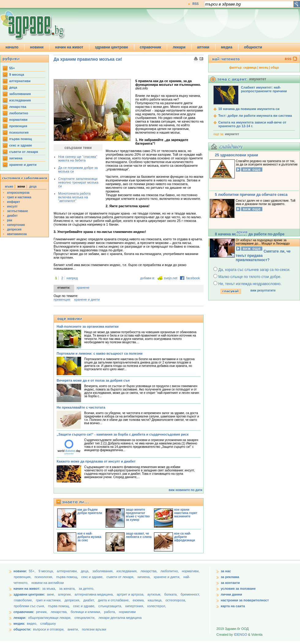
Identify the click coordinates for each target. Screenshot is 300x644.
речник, (42, 612)
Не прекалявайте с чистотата (81, 407)
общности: (22, 629)
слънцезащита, (111, 606)
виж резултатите (263, 290)
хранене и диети (23, 165)
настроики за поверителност (245, 600)
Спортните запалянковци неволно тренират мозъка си (78, 182)
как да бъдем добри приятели (90, 511)
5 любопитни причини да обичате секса (251, 195)
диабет (12, 216)
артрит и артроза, (131, 594)
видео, (32, 623)
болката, (171, 594)
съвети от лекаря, (121, 577)
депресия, (73, 600)
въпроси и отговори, (49, 629)
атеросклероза (18, 193)
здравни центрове (112, 47)
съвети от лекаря (24, 152)
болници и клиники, (86, 612)
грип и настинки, (49, 600)
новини (37, 47)
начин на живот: (27, 589)
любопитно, (170, 571)
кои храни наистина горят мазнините (186, 513)
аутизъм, (155, 594)
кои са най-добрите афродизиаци (185, 537)
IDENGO (240, 634)
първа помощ (21, 139)
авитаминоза (17, 234)
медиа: (19, 623)
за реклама (230, 577)
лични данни (231, 594)
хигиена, (144, 577)
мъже (9, 187)
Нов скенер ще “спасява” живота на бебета (78, 158)
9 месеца (17, 74)
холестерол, (157, 606)
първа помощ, (67, 577)
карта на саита (233, 606)
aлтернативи (20, 81)
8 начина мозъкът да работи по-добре (250, 234)
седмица (250, 68)
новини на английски (48, 583)
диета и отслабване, (114, 600)
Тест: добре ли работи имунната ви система (255, 116)
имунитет (232, 134)
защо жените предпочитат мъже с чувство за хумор (138, 515)
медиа (227, 47)
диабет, (90, 600)
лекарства (18, 107)
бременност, (190, 594)
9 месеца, (47, 571)
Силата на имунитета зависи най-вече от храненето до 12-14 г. (252, 124)
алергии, (65, 594)
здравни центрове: (29, 594)
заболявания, (103, 571)
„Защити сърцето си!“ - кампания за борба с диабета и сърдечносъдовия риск (123, 434)
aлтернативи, (68, 571)
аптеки (203, 47)
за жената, (67, 589)
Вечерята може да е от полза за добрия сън (93, 380)
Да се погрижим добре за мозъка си (78, 170)
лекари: (20, 618)
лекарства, (149, 571)
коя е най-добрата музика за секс (89, 537)
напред (72, 278)
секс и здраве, (93, 577)
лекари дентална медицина (120, 618)
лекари (179, 47)
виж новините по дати (186, 490)
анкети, (73, 629)
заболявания (20, 94)
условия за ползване (238, 589)
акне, (51, 594)
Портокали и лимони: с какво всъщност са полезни (100, 353)
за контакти (230, 583)
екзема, (139, 600)
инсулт (12, 206)
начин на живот (69, 47)
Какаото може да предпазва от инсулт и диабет (96, 461)
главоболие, (24, 600)
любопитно (19, 113)
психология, (44, 577)
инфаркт (14, 202)
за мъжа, (49, 589)
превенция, (23, 577)
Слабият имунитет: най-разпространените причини (264, 89)
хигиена (16, 158)
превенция (18, 126)
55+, (33, 571)
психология (19, 132)
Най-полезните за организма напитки (88, 326)
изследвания (20, 100)
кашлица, (155, 600)
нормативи (18, 120)
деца (13, 87)
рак (10, 220)
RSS (195, 4)
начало (12, 47)
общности (253, 47)
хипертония (16, 225)
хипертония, (135, 606)
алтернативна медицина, (95, 594)
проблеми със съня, (30, 606)
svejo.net (171, 278)
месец (264, 68)
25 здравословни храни (236, 155)
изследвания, (127, 571)
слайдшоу (48, 623)
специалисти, (85, 618)
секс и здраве (21, 145)
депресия (14, 229)
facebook (193, 278)
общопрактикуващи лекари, (50, 618)
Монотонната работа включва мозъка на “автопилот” (74, 197)
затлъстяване (17, 211)
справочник (151, 47)
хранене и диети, (167, 577)
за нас (226, 571)
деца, (86, 571)
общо (275, 68)
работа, (110, 612)
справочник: (24, 612)
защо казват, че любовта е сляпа (139, 535)
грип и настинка (19, 197)
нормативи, (191, 571)
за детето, (86, 589)
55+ (12, 68)
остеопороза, (176, 600)
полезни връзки (94, 629)
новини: (20, 571)
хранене (83, 288)
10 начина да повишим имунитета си (249, 109)
